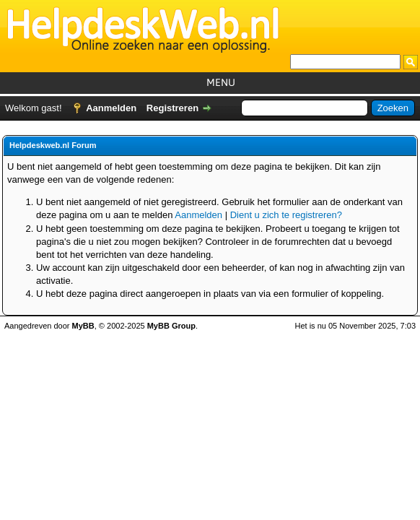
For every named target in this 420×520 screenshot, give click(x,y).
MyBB (83, 326)
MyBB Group (171, 326)
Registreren (172, 108)
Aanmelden (111, 108)
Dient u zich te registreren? (286, 215)
